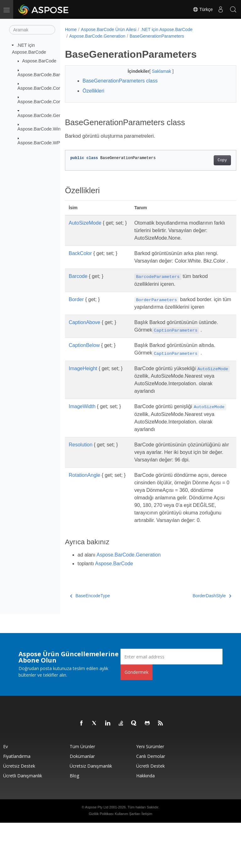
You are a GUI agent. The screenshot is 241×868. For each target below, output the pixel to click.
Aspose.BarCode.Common (44, 88)
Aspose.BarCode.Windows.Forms (51, 129)
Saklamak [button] (156, 71)
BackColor (80, 253)
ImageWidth (82, 429)
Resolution (81, 475)
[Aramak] (32, 30)
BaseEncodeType (90, 641)
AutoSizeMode (85, 223)
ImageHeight (83, 383)
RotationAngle (85, 513)
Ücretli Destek (150, 811)
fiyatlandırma (17, 801)
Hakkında (145, 821)
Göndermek (137, 717)
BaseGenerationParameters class (120, 81)
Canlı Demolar (151, 801)
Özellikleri (93, 91)
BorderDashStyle (200, 641)
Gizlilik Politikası (101, 859)
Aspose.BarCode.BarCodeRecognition (56, 74)
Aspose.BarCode (39, 61)
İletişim (147, 859)
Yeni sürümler (150, 792)
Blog (74, 821)
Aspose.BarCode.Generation (46, 115)
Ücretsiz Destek (19, 811)
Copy (210, 160)
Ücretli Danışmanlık (23, 821)
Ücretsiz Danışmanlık (91, 811)
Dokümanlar (82, 801)
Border (76, 307)
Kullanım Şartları (128, 859)
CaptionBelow (84, 360)
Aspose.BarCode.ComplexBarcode (53, 102)
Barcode (78, 284)
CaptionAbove (85, 337)
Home (71, 29)
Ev (5, 792)
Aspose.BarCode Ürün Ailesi (109, 29)
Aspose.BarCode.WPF (40, 142)
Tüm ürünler (82, 792)
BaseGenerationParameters (157, 36)
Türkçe (203, 9)
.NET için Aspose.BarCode (167, 29)
